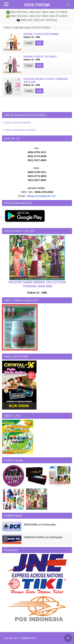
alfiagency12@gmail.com (41, 196)
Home (7, 28)
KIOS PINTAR (37, 5)
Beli (39, 43)
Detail (29, 43)
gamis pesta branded (18, 122)
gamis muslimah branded (21, 130)
